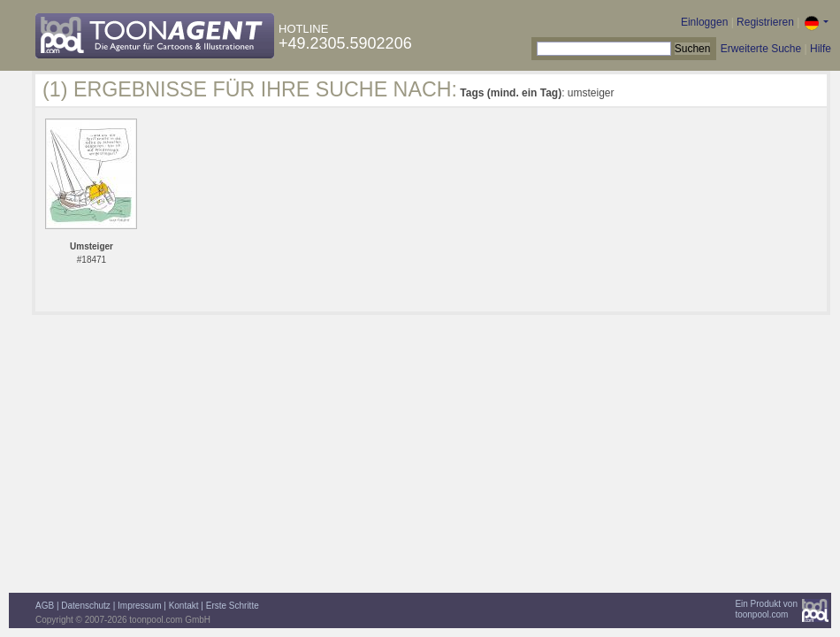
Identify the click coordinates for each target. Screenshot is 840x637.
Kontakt (184, 606)
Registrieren (765, 22)
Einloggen (704, 22)
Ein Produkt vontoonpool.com (766, 609)
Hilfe (821, 49)
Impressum (139, 606)
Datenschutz (86, 606)
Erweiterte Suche (761, 49)
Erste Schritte (233, 606)
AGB (45, 606)
